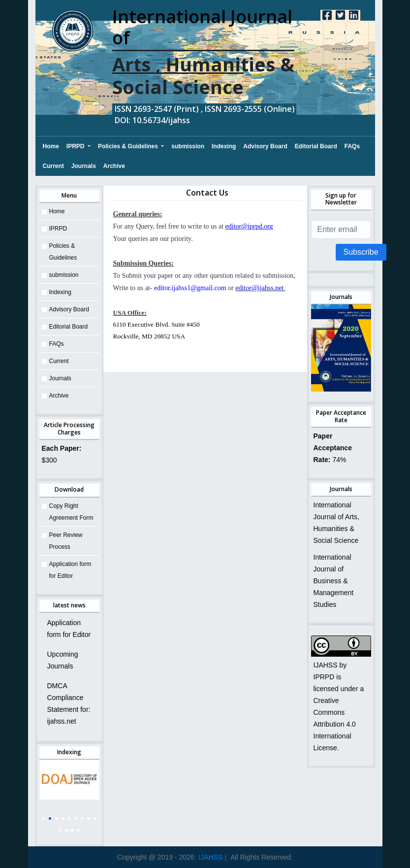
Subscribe (361, 252)
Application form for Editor (70, 570)
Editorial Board (316, 146)
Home (51, 145)
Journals (84, 166)
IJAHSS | (213, 857)
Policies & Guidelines (129, 146)
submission (188, 146)
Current (53, 166)
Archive (114, 166)
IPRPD (76, 146)
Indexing (224, 146)
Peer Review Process (66, 541)
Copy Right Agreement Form (71, 512)
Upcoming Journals (63, 660)
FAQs (352, 146)
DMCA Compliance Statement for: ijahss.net (69, 703)
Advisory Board (265, 146)
